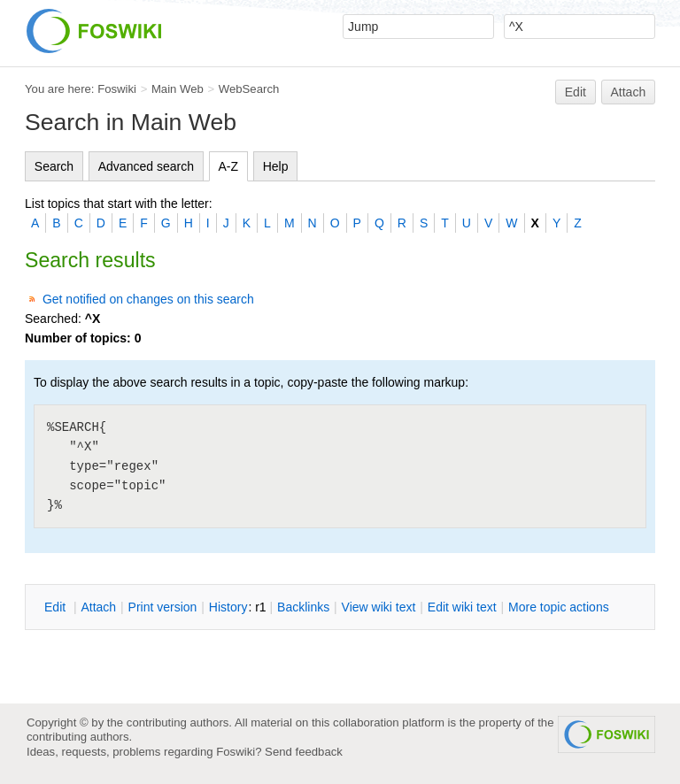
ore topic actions (559, 607)
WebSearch (249, 89)
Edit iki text (462, 607)
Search (54, 166)
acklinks (303, 607)
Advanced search (146, 166)
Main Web (178, 89)
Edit (576, 92)
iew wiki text (379, 607)
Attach (629, 92)
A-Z (229, 166)
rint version (163, 607)
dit (57, 607)
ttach (98, 607)
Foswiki (117, 89)
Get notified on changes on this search (148, 299)
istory (228, 607)
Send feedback (304, 752)
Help (276, 166)
